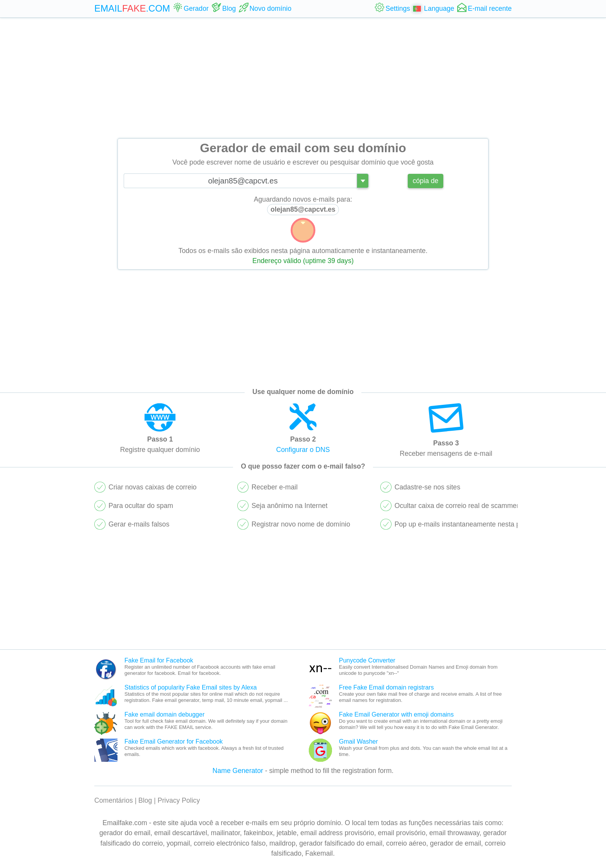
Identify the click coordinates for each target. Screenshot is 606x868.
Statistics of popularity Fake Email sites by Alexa (191, 687)
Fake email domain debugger (164, 714)
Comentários (114, 800)
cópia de (426, 181)
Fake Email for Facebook (159, 660)
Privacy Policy (179, 800)
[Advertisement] (303, 78)
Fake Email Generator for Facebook (174, 741)
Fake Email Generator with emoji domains (396, 714)
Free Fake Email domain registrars (386, 687)
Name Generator (238, 771)
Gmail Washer (358, 741)
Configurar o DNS (303, 450)
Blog (145, 800)
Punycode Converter (367, 660)
